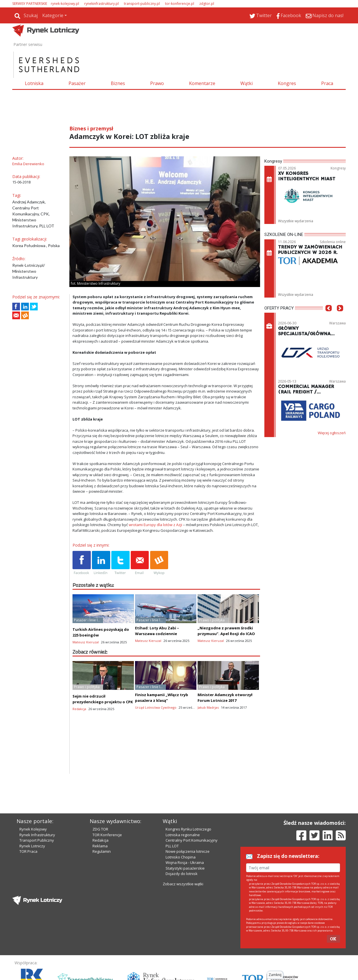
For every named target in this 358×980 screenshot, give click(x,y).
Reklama (100, 823)
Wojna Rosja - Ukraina (185, 840)
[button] (329, 317)
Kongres (287, 83)
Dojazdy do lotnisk (182, 851)
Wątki (247, 83)
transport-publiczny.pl (142, 4)
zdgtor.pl (207, 4)
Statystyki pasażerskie (185, 845)
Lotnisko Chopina (181, 834)
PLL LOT (172, 823)
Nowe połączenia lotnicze (188, 829)
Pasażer (77, 83)
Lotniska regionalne (183, 812)
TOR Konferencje (107, 812)
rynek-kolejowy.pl (65, 4)
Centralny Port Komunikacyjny (192, 817)
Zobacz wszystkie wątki (183, 861)
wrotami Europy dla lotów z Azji (155, 525)
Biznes (118, 83)
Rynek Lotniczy (32, 823)
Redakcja (100, 817)
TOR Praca (28, 829)
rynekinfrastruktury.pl (101, 4)
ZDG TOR (100, 806)
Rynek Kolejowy (33, 806)
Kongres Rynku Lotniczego (188, 806)
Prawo (157, 83)
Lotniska (34, 83)
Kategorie (53, 15)
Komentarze (202, 83)
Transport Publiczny (37, 817)
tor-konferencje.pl (180, 4)
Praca (327, 83)
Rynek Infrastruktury (37, 812)
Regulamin (102, 829)
